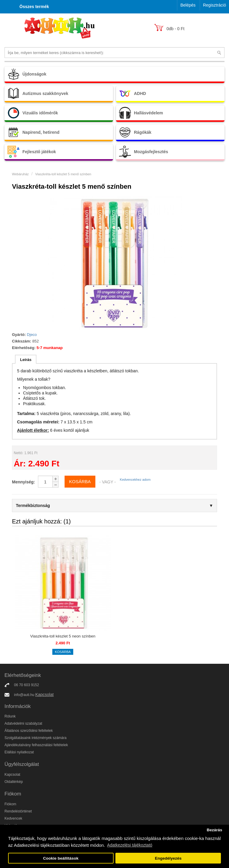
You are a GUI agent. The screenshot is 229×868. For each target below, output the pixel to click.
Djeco (32, 335)
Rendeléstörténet (18, 811)
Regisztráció (215, 5)
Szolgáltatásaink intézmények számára (35, 738)
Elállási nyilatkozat (19, 752)
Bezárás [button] (214, 830)
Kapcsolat (44, 695)
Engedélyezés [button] (168, 858)
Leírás (26, 360)
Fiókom (10, 804)
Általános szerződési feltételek (29, 731)
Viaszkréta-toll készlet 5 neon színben (63, 636)
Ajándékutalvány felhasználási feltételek (36, 745)
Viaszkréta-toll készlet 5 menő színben (63, 174)
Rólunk (10, 716)
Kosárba (63, 652)
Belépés (188, 5)
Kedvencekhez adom (135, 480)
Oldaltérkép (14, 782)
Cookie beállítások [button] (61, 858)
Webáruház (20, 174)
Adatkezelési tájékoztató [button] (130, 845)
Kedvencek (13, 818)
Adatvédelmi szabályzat (23, 723)
